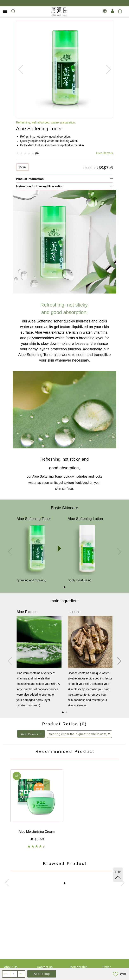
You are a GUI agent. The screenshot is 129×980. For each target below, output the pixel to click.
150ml (22, 167)
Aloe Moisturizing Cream (37, 832)
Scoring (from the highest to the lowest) (78, 734)
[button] (65, 587)
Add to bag (42, 974)
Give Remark (105, 153)
